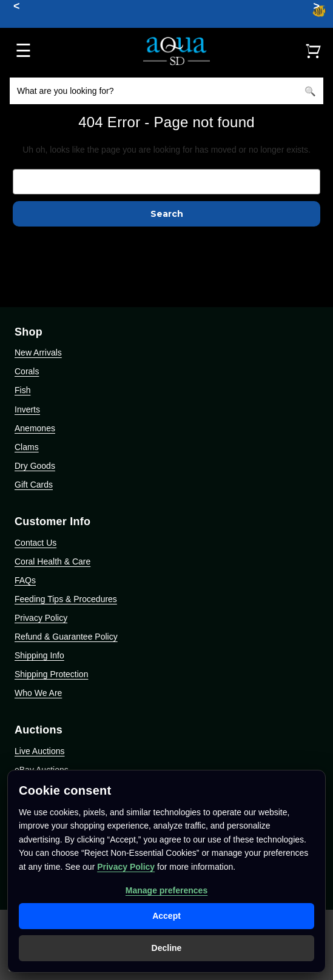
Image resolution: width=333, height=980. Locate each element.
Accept (166, 916)
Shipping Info (39, 655)
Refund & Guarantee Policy (66, 637)
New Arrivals (38, 353)
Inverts (27, 409)
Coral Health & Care (52, 561)
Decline (167, 948)
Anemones (35, 428)
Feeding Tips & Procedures (66, 599)
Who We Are (38, 693)
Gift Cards (34, 485)
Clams (27, 447)
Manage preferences (166, 890)
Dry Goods (35, 466)
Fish (22, 390)
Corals (27, 371)
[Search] (310, 91)
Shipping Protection (51, 674)
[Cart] (313, 51)
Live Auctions (40, 751)
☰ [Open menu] (23, 51)
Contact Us (35, 543)
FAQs (25, 580)
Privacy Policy (41, 618)
